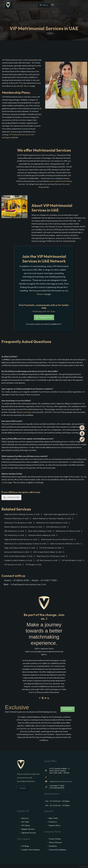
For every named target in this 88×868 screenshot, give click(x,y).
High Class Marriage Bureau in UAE (59, 514)
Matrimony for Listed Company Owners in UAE (25, 544)
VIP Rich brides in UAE (72, 560)
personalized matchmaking (61, 181)
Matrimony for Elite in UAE (68, 531)
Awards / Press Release (31, 850)
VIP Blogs (25, 846)
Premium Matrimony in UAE (16, 518)
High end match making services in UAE (22, 514)
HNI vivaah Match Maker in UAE (48, 552)
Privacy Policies (55, 839)
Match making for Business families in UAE (52, 518)
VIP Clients (26, 825)
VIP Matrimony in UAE (14, 535)
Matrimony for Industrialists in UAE (52, 523)
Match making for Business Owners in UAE (23, 527)
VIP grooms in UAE (13, 565)
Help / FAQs (53, 818)
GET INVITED (68, 709)
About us (27, 86)
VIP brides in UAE (33, 565)
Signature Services (29, 833)
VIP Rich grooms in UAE (47, 560)
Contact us (53, 822)
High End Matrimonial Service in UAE (21, 539)
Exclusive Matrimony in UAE (17, 552)
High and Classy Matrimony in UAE (20, 548)
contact (5, 482)
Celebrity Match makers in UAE (18, 560)
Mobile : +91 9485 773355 (44, 580)
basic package (25, 412)
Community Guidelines (57, 850)
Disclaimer (53, 846)
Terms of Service (55, 842)
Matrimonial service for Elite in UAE (57, 539)
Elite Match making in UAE (40, 531)
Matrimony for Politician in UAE (51, 556)
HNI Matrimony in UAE (56, 527)
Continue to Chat (44, 317)
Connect (22, 788)
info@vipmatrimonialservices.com (29, 584)
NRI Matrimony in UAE (14, 531)
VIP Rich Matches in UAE (50, 548)
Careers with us (54, 825)
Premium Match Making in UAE (42, 535)
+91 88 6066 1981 (11, 497)
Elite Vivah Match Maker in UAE (18, 556)
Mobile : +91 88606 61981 (17, 580)
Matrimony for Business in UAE (18, 523)
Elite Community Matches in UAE (65, 544)
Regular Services (28, 829)
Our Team (25, 822)
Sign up (44, 5)
